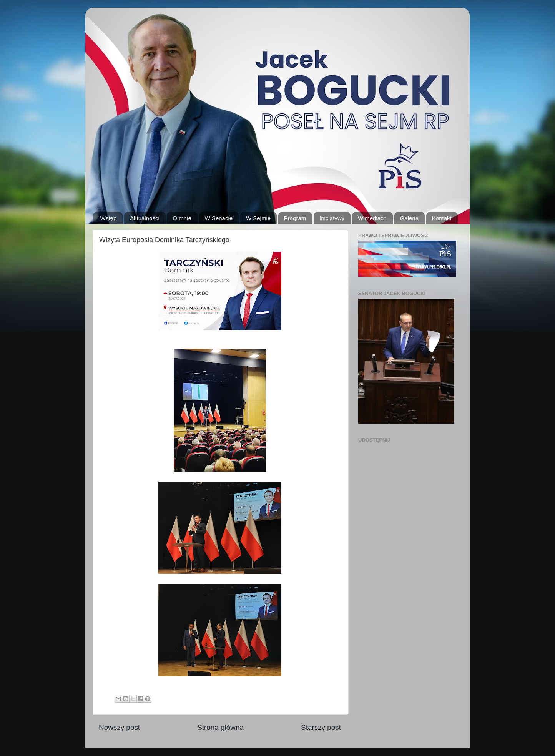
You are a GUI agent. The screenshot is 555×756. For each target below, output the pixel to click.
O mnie (182, 218)
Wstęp (109, 218)
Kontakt (442, 218)
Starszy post (321, 727)
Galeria (409, 218)
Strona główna (220, 727)
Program (295, 218)
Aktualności (145, 218)
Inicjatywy (332, 218)
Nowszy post (119, 727)
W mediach (372, 218)
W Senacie (219, 218)
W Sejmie (258, 218)
